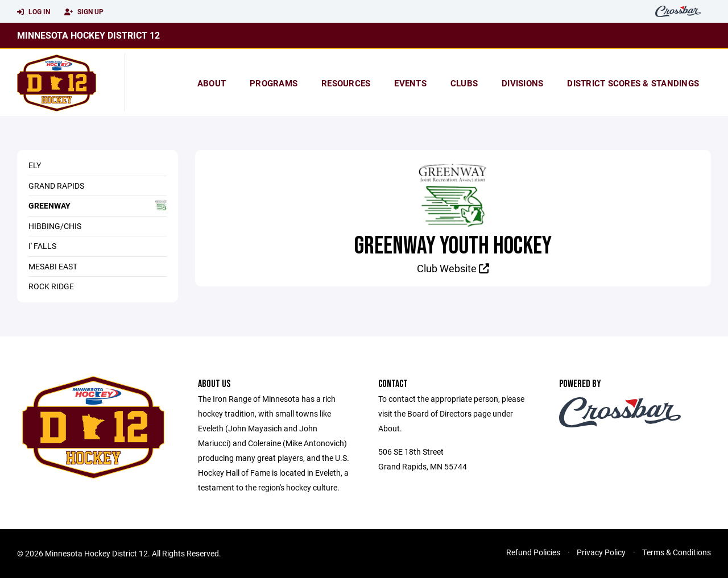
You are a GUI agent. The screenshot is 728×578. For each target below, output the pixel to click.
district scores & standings (633, 83)
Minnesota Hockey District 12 (88, 35)
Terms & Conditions (677, 552)
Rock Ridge (51, 286)
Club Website (453, 268)
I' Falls (42, 246)
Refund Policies (533, 552)
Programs (274, 83)
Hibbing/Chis (55, 226)
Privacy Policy (601, 552)
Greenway (98, 205)
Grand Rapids (56, 186)
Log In (34, 12)
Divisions (522, 83)
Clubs (464, 83)
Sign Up (84, 12)
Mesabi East (53, 266)
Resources (346, 83)
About (212, 83)
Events (410, 83)
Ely (35, 165)
